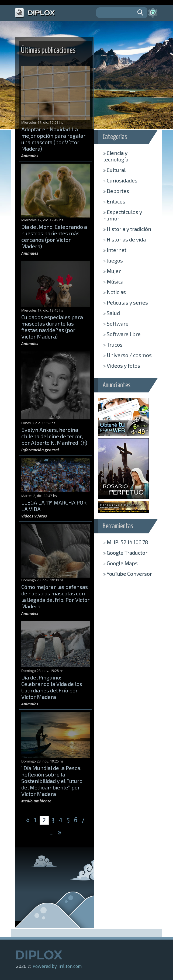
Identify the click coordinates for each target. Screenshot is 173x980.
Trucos (113, 344)
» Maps (120, 563)
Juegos (113, 260)
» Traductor (125, 553)
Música (113, 281)
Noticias (115, 292)
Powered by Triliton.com (57, 966)
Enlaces (114, 201)
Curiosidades (120, 180)
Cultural (114, 170)
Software (116, 323)
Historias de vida (124, 239)
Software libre (122, 334)
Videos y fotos (122, 365)
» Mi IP (126, 542)
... (52, 832)
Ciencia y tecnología (116, 156)
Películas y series (126, 302)
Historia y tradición (127, 229)
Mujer (112, 271)
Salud (112, 313)
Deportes (116, 191)
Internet (115, 250)
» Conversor (128, 574)
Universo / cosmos (127, 355)
